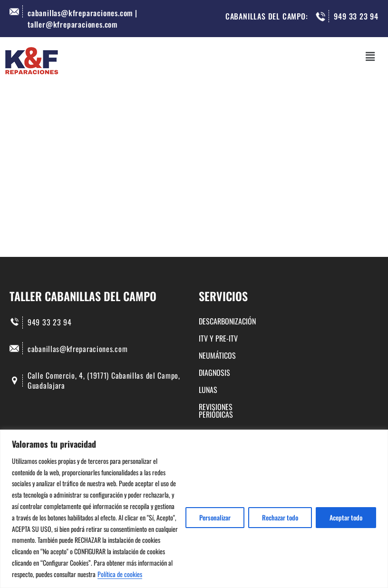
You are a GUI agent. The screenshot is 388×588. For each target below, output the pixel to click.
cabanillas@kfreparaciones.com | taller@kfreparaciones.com (82, 19)
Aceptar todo (346, 517)
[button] (370, 56)
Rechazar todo (280, 517)
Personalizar (215, 517)
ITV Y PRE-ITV (218, 338)
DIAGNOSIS (214, 372)
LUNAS (208, 390)
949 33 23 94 (356, 16)
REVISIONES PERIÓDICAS (234, 407)
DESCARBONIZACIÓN (227, 322)
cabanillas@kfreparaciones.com (78, 349)
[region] (194, 509)
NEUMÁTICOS (217, 355)
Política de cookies (120, 574)
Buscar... (63, 214)
